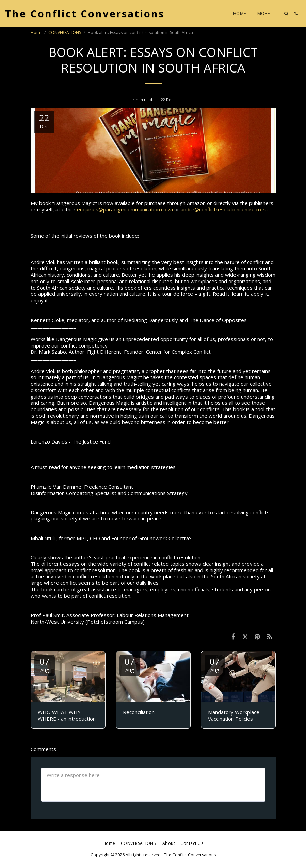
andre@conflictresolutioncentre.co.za (224, 209)
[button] (286, 13)
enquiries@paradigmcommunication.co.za (125, 209)
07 (45, 664)
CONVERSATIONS (65, 33)
